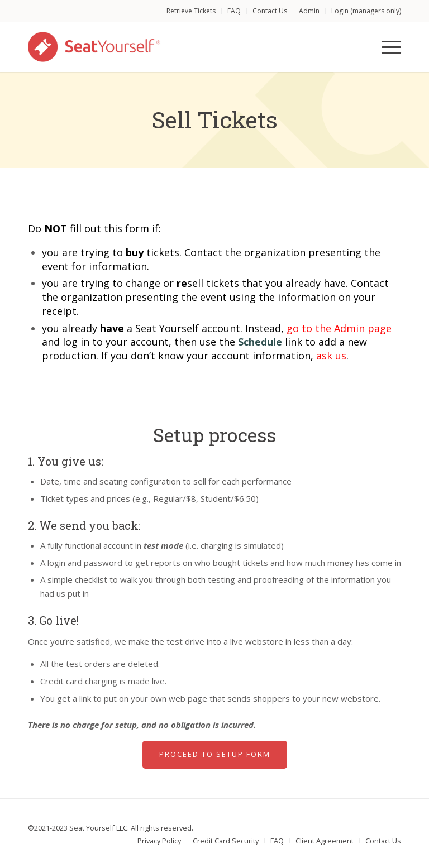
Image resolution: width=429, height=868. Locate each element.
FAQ (234, 11)
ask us (331, 356)
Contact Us (270, 11)
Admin (309, 11)
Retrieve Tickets (191, 11)
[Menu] (386, 47)
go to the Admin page (339, 328)
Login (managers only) (366, 11)
